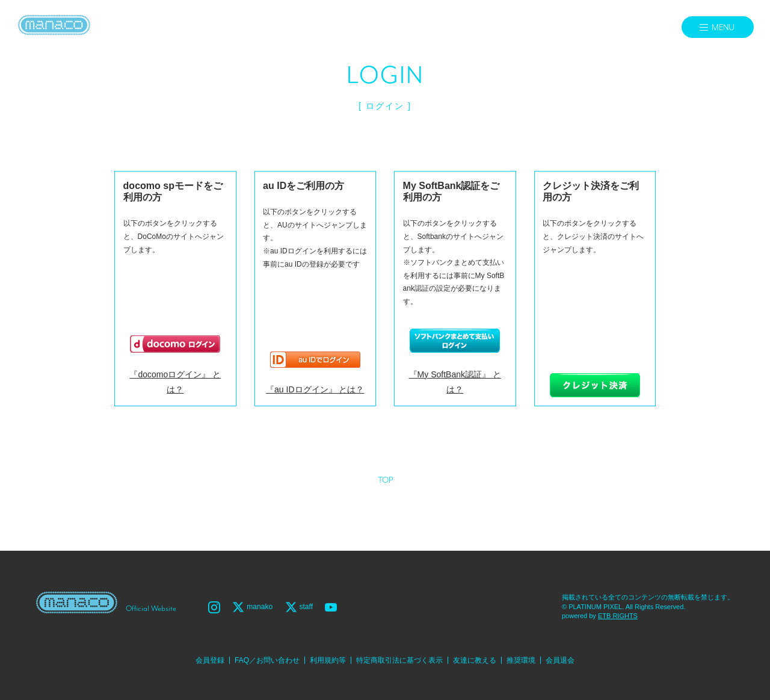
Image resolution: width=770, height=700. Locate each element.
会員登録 (210, 660)
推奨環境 (521, 660)
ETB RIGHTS (618, 616)
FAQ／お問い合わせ (267, 660)
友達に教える (475, 660)
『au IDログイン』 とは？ (315, 389)
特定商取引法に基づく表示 (399, 660)
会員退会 (560, 660)
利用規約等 (328, 660)
